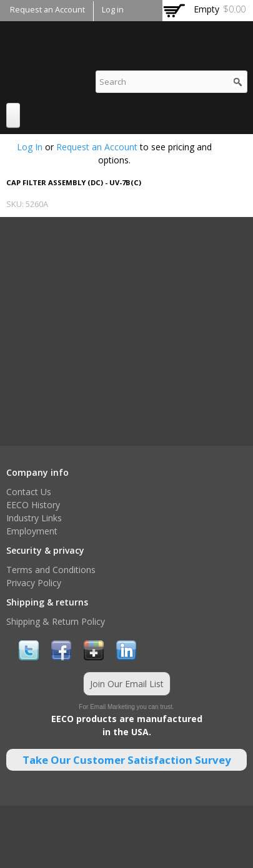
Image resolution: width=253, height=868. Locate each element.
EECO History (33, 505)
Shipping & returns (47, 602)
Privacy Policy (34, 583)
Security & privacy (45, 550)
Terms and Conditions (51, 570)
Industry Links (34, 518)
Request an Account (47, 10)
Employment (32, 531)
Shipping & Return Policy (56, 621)
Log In (30, 147)
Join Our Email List (127, 684)
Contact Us (29, 492)
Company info (37, 472)
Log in (113, 10)
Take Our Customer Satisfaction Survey (127, 760)
